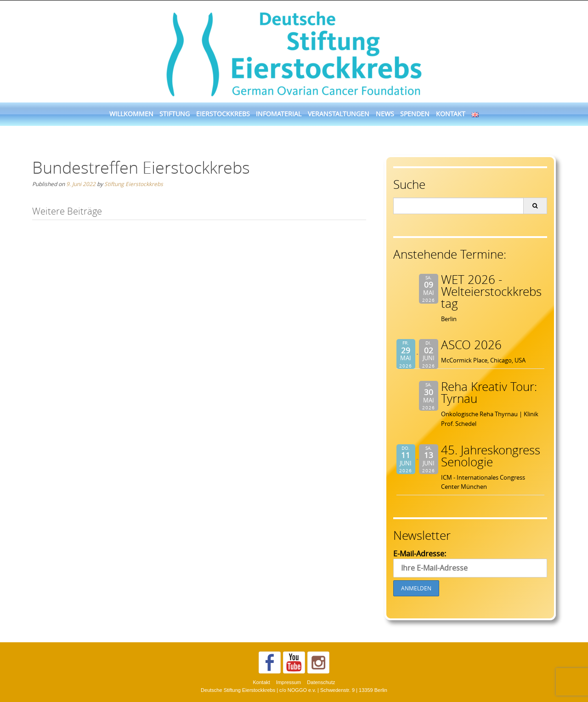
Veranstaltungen (339, 114)
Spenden (415, 114)
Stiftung (175, 114)
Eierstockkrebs (223, 114)
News (385, 114)
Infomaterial (279, 114)
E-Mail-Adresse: (470, 563)
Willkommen (131, 114)
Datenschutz (321, 682)
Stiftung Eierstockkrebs (134, 184)
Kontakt (451, 114)
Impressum (288, 682)
